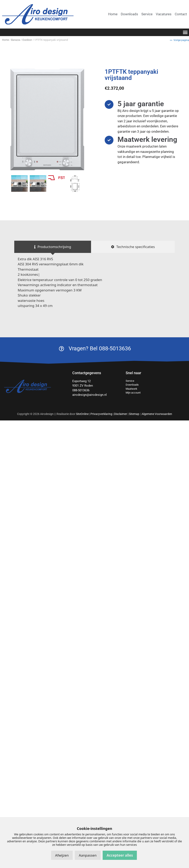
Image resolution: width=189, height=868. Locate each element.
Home (5, 40)
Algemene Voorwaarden (157, 414)
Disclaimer (121, 414)
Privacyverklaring (101, 414)
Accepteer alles (120, 855)
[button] (185, 32)
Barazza (16, 40)
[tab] (53, 247)
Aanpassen (88, 855)
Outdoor (27, 40)
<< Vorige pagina (179, 40)
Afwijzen (62, 855)
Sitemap (134, 414)
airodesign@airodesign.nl (90, 395)
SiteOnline (82, 414)
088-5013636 (81, 390)
